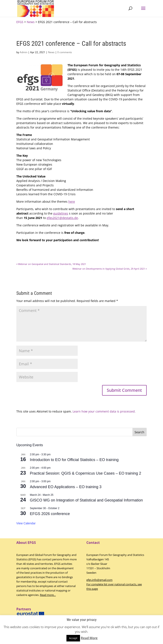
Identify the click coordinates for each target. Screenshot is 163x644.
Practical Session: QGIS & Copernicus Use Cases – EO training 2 (86, 473)
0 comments (65, 52)
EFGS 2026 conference (50, 514)
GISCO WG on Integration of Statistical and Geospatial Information (86, 500)
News (51, 52)
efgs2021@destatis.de (62, 218)
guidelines (61, 213)
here (72, 202)
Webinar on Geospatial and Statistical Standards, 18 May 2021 (51, 264)
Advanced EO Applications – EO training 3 (66, 487)
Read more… (48, 595)
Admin (24, 52)
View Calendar (26, 523)
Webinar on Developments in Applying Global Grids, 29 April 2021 (110, 269)
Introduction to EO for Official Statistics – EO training (74, 460)
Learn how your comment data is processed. (104, 411)
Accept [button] (73, 638)
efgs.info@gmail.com (99, 580)
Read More (89, 638)
